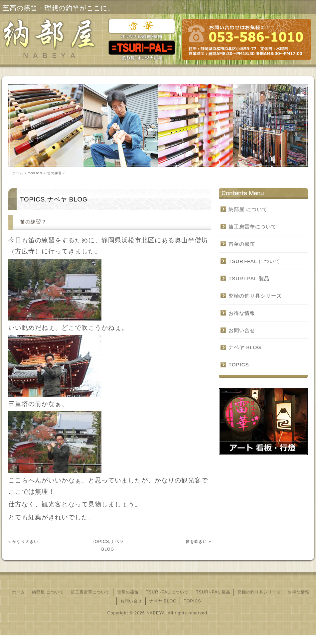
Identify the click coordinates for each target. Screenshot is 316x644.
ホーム (18, 173)
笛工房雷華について (252, 227)
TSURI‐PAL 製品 (249, 278)
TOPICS (35, 173)
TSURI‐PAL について (254, 261)
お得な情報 (242, 313)
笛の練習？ (33, 222)
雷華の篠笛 (242, 244)
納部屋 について (248, 209)
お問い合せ (242, 330)
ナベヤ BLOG (68, 199)
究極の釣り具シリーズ (255, 296)
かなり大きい (25, 542)
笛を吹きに (196, 542)
